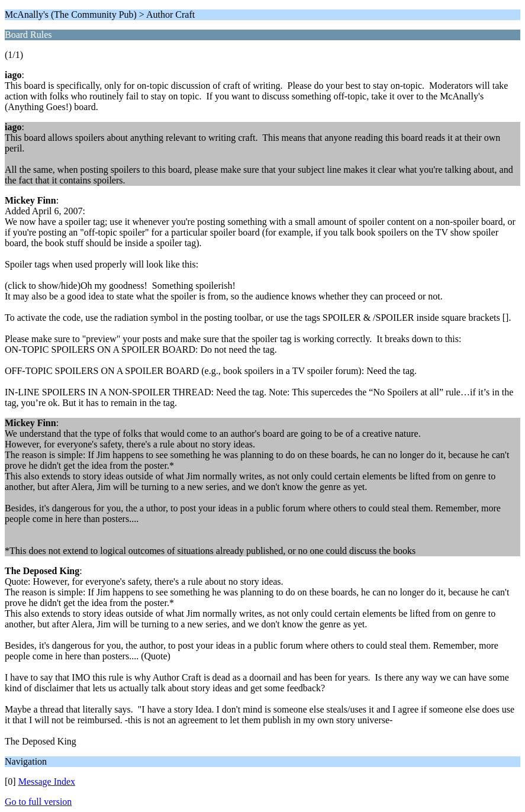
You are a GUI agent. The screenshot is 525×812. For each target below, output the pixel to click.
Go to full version (38, 802)
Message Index (47, 782)
